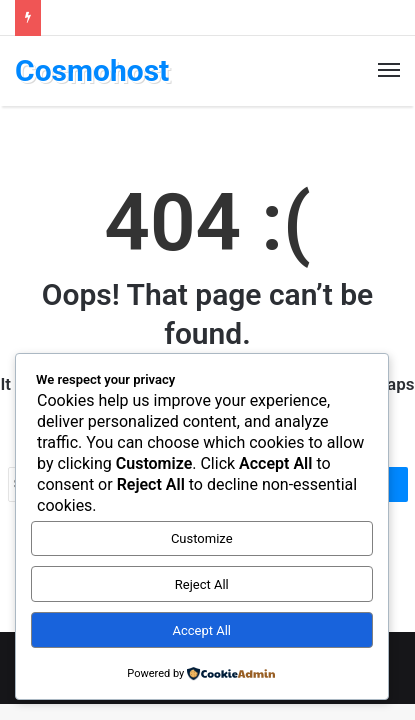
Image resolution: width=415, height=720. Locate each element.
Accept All (201, 630)
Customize (202, 538)
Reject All (202, 584)
